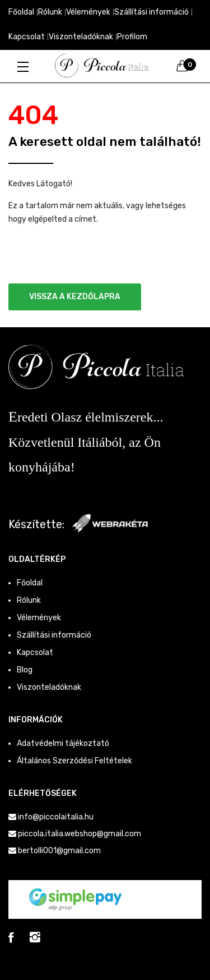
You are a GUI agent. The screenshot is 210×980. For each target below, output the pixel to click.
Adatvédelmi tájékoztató (63, 743)
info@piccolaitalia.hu (56, 817)
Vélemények (88, 12)
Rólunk (50, 12)
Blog (25, 670)
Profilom (132, 37)
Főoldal (21, 12)
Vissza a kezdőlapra (75, 297)
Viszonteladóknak (81, 37)
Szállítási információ (151, 12)
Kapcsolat (27, 37)
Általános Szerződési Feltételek (74, 761)
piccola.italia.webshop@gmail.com (80, 834)
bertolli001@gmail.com (59, 851)
